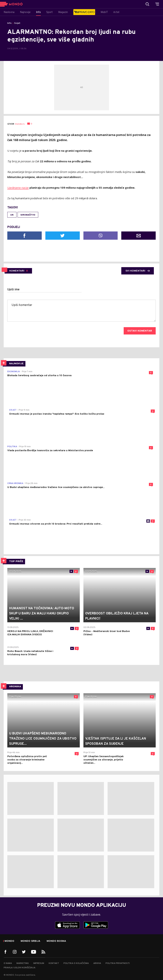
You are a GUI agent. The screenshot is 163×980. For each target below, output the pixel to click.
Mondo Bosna (56, 941)
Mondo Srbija (30, 941)
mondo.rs (20, 124)
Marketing (23, 963)
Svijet (17, 23)
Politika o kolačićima (76, 963)
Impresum (39, 963)
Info (9, 23)
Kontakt (54, 963)
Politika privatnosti (118, 963)
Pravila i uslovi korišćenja (19, 968)
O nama (8, 963)
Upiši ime (13, 290)
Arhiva (97, 963)
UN (12, 215)
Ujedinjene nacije (18, 188)
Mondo (9, 941)
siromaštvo (28, 215)
